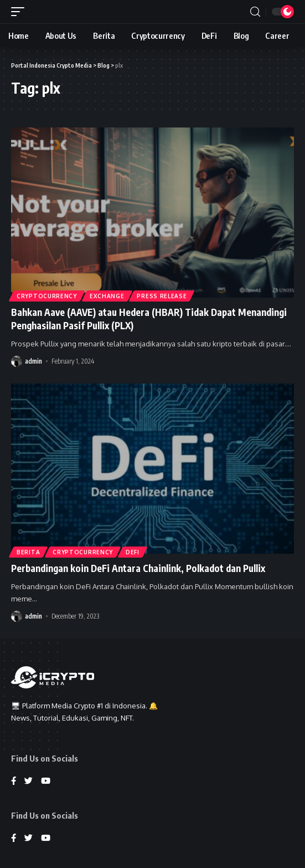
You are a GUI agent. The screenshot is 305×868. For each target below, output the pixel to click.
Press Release (162, 296)
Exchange (107, 296)
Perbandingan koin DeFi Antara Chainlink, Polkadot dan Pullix (138, 568)
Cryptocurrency (47, 296)
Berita (28, 552)
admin (33, 361)
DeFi (133, 552)
